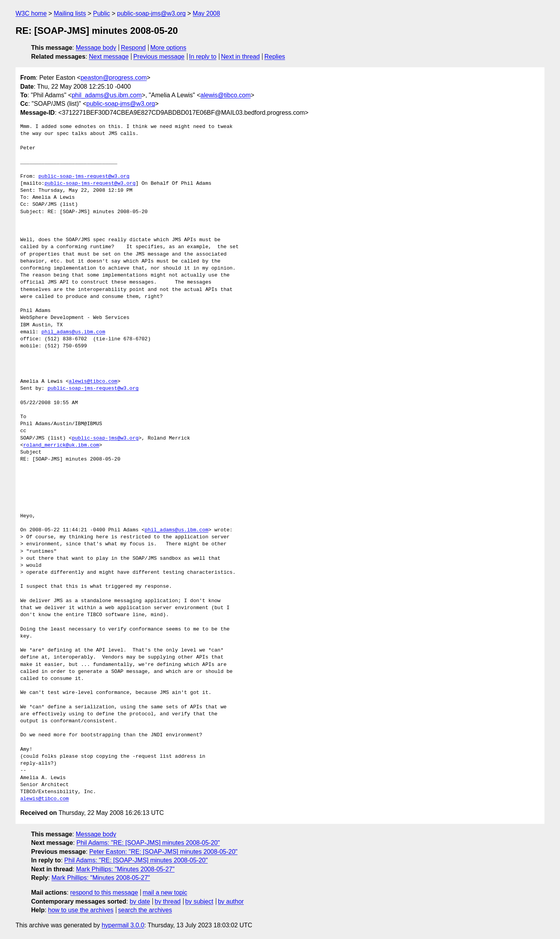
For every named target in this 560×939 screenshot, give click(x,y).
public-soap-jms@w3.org (151, 13)
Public (101, 13)
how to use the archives (81, 910)
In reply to (203, 57)
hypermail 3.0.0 (123, 925)
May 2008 (206, 13)
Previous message (159, 57)
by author (231, 901)
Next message (109, 57)
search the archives (145, 910)
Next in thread (240, 57)
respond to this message (104, 893)
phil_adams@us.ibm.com (107, 95)
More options (169, 48)
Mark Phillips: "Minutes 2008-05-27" (125, 869)
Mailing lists (70, 13)
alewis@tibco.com (225, 95)
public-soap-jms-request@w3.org (84, 177)
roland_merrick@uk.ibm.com (61, 445)
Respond (133, 48)
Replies (275, 57)
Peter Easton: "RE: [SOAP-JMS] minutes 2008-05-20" (163, 852)
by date (140, 901)
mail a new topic (165, 893)
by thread (168, 901)
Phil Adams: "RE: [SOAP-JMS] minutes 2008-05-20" (148, 843)
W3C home (31, 13)
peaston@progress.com (114, 78)
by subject (199, 901)
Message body (96, 48)
